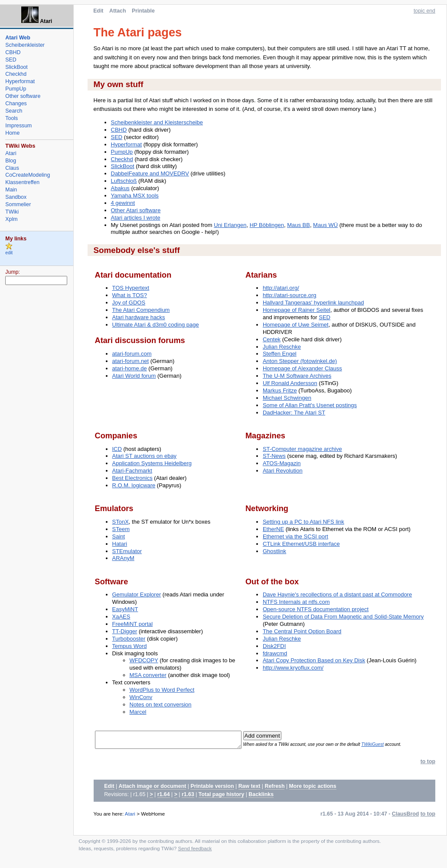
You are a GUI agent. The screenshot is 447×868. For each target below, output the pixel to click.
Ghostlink (274, 551)
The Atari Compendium (141, 310)
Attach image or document (153, 789)
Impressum (18, 126)
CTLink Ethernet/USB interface (301, 544)
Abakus (120, 188)
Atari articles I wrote (136, 218)
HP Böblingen (267, 225)
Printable (143, 11)
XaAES (121, 617)
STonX (121, 522)
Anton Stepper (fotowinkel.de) (300, 361)
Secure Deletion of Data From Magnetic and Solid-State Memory (343, 617)
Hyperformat (127, 144)
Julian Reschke (282, 347)
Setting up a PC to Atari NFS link (303, 522)
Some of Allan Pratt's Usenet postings (310, 405)
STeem (121, 529)
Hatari (120, 544)
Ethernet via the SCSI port (295, 536)
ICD (117, 449)
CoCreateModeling (28, 175)
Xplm (11, 219)
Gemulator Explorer (137, 594)
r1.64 (164, 797)
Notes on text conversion (161, 704)
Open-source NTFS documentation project (316, 609)
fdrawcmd (275, 653)
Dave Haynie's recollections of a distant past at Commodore (337, 594)
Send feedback (195, 851)
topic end (424, 11)
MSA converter (148, 675)
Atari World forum (134, 376)
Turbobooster (129, 639)
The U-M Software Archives (297, 376)
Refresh (275, 789)
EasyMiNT (125, 609)
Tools (11, 118)
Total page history (221, 797)
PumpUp (122, 152)
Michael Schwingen (287, 398)
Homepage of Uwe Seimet (296, 325)
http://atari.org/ (281, 288)
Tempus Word (130, 646)
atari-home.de (130, 368)
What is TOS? (130, 295)
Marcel (138, 712)
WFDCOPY (144, 660)
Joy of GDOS (129, 303)
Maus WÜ (325, 225)
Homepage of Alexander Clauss (302, 368)
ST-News (274, 456)
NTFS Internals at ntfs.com (296, 602)
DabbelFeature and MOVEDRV (150, 173)
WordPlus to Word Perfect (162, 690)
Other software (23, 96)
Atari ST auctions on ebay (145, 456)
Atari (130, 816)
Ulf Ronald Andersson (290, 383)
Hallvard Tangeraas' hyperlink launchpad (313, 303)
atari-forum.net (131, 361)
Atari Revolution (283, 471)
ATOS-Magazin (282, 463)
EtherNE (273, 529)
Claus (12, 168)
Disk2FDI (274, 646)
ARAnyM (123, 558)
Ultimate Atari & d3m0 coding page (156, 325)
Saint (119, 536)
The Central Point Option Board (302, 631)
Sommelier (18, 204)
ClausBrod (405, 816)
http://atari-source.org (290, 295)
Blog (11, 161)
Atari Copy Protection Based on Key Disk (314, 660)
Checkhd (122, 159)
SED (117, 137)
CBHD (119, 130)
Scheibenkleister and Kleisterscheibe (157, 122)
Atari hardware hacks (139, 317)
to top (428, 764)
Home (12, 133)
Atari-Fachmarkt (132, 471)
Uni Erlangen (230, 225)
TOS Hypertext (131, 288)
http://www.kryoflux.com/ (293, 668)
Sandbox (16, 197)
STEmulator (127, 551)
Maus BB (299, 225)
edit (9, 253)
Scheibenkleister (25, 45)
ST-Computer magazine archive (302, 449)
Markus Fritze (280, 390)
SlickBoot (123, 166)
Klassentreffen (22, 182)
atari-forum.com (132, 354)
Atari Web (18, 38)
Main (11, 190)
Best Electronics (132, 478)
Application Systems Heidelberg (152, 463)
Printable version (212, 789)
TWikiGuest (387, 746)
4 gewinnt (123, 203)
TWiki (12, 212)
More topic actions (313, 789)
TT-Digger (125, 631)
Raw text (250, 789)
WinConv (141, 697)
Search (14, 111)
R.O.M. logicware (134, 485)
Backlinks (261, 797)
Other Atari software (136, 210)
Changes (16, 104)
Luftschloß (124, 181)
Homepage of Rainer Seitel (297, 310)
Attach (117, 11)
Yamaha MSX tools (135, 196)
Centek (272, 339)
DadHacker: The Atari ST (294, 413)
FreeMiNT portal (133, 624)
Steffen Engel (280, 354)
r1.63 (188, 797)
